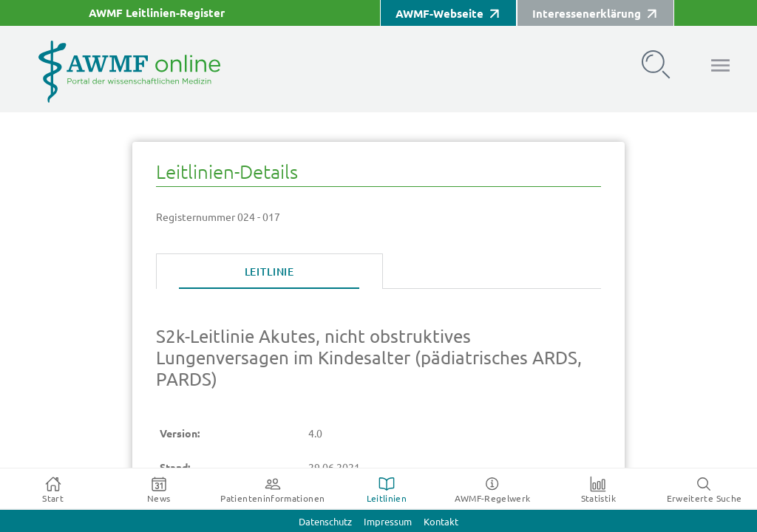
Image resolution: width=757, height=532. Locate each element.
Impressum (388, 522)
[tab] (269, 272)
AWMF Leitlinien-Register (157, 13)
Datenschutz (325, 522)
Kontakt (441, 522)
